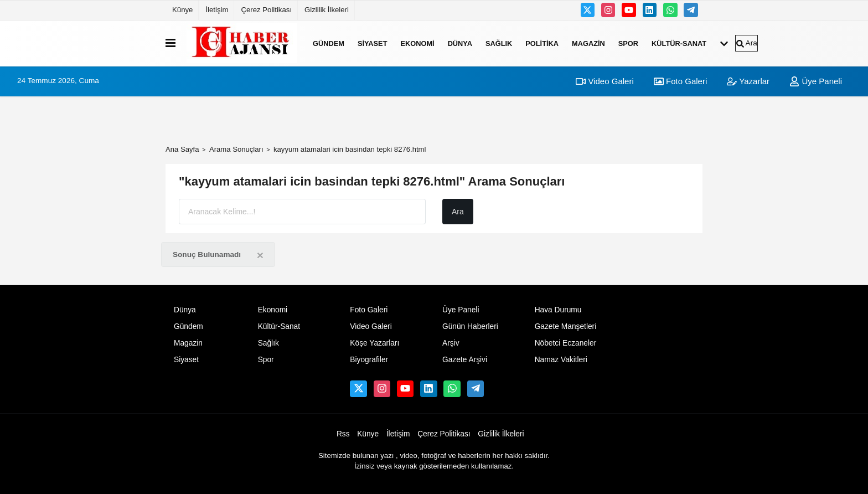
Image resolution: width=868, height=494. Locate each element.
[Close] (260, 255)
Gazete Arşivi (465, 360)
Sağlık (499, 43)
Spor (628, 43)
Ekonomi (417, 43)
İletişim (217, 10)
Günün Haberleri (470, 326)
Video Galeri (604, 81)
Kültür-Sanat (679, 43)
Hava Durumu (558, 310)
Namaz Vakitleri (561, 360)
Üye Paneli (816, 81)
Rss (343, 434)
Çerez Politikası (266, 10)
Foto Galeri (680, 81)
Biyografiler (369, 360)
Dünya (460, 43)
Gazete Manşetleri (566, 326)
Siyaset (373, 43)
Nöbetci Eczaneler (566, 343)
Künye (182, 10)
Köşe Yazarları (374, 343)
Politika (542, 43)
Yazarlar (748, 81)
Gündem (329, 43)
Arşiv (451, 343)
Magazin (588, 43)
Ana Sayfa (182, 149)
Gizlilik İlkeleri (327, 10)
